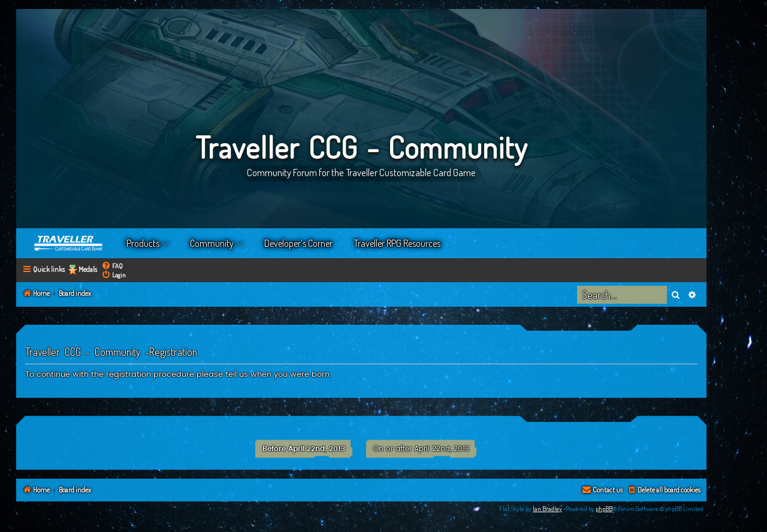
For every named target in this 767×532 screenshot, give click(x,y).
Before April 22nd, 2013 (304, 449)
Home (69, 243)
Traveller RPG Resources (397, 243)
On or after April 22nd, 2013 (421, 449)
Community (212, 243)
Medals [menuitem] (88, 269)
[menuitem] (112, 266)
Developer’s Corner (298, 243)
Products (143, 243)
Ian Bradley (547, 509)
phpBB (604, 509)
